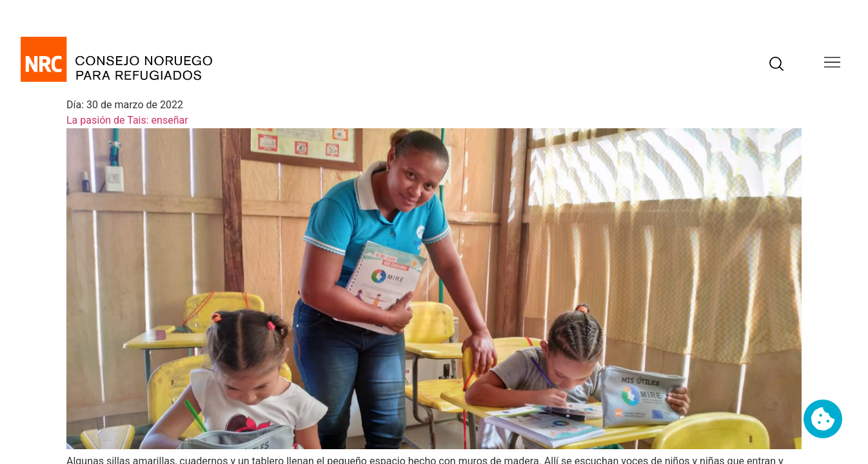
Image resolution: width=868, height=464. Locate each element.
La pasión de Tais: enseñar (127, 120)
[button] (832, 63)
